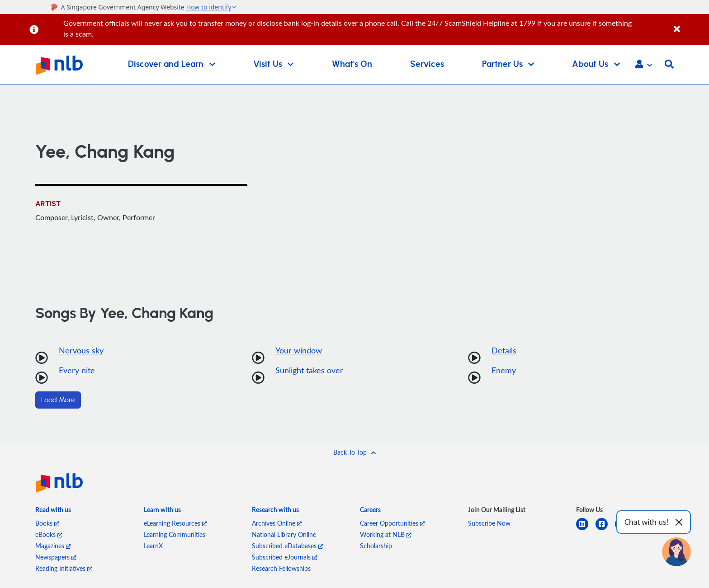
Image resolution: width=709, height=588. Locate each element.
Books (47, 523)
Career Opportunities (392, 523)
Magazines (53, 546)
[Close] (690, 24)
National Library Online (284, 534)
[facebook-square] (605, 529)
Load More (58, 400)
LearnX (153, 546)
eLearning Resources (175, 523)
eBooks (49, 534)
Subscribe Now (489, 523)
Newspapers (56, 557)
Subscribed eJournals (285, 557)
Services (427, 64)
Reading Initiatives (64, 568)
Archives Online (277, 523)
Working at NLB (386, 534)
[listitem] (53, 511)
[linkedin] (586, 529)
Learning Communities (175, 534)
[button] (644, 65)
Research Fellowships (281, 568)
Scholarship (376, 546)
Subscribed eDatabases (288, 546)
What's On (352, 64)
